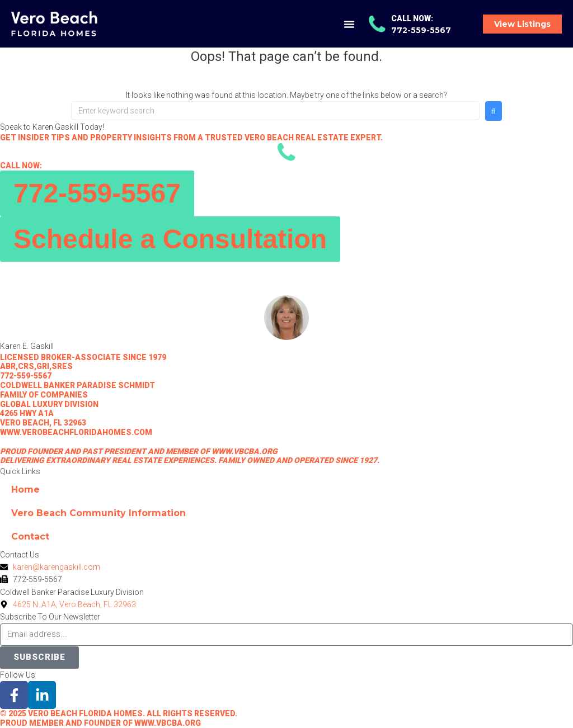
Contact (30, 536)
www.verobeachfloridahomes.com (76, 432)
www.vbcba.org (245, 451)
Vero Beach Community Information (98, 513)
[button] (349, 24)
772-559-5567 (26, 376)
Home (25, 490)
